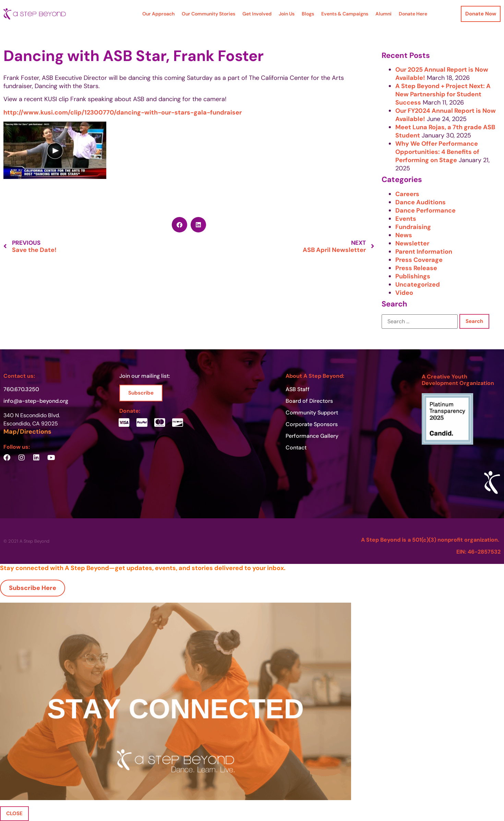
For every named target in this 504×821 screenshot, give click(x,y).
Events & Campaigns (345, 14)
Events (406, 219)
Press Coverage (419, 260)
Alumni (383, 14)
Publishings (413, 276)
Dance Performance (425, 210)
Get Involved (257, 14)
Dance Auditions (421, 202)
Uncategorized (418, 285)
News (404, 235)
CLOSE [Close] (14, 813)
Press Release (416, 268)
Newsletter (412, 243)
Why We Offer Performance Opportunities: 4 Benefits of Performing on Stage (437, 152)
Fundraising (413, 227)
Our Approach (158, 14)
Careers (407, 194)
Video (404, 293)
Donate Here (413, 14)
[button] (179, 225)
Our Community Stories (208, 14)
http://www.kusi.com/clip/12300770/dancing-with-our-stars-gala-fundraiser (123, 112)
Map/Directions (27, 432)
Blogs (308, 14)
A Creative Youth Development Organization (458, 380)
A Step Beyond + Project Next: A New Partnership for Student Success (443, 94)
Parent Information (424, 252)
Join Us (287, 14)
